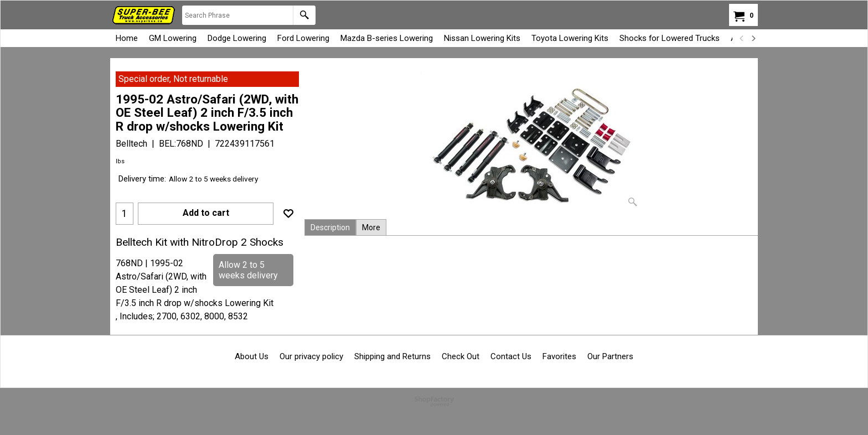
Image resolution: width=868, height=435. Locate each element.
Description (330, 227)
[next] (753, 38)
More (371, 227)
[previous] (742, 38)
